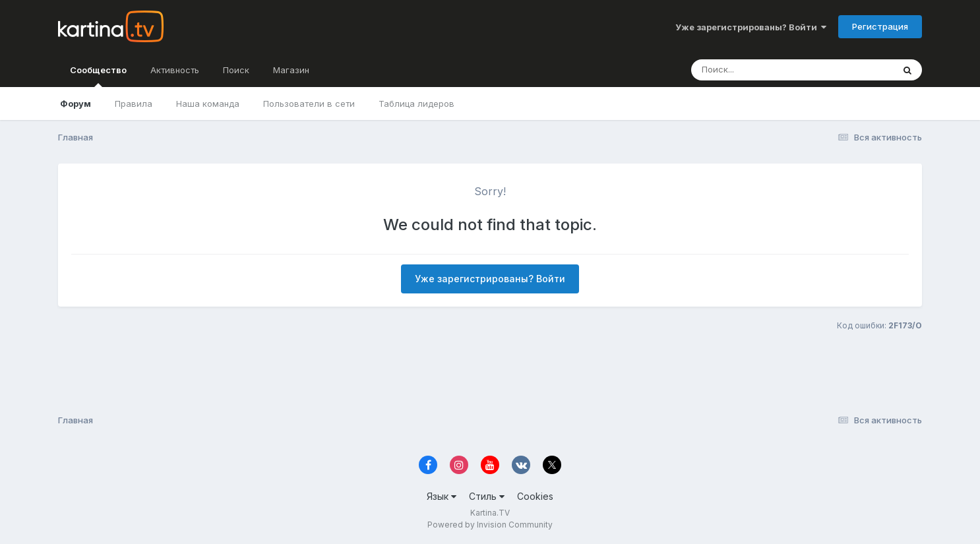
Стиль (487, 496)
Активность (175, 70)
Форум (76, 104)
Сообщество (98, 76)
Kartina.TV (490, 513)
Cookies (535, 496)
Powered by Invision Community (490, 525)
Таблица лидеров (416, 104)
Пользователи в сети (309, 104)
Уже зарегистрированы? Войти (751, 27)
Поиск (236, 70)
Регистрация (880, 26)
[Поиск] (767, 70)
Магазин (291, 70)
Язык (442, 496)
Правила (134, 104)
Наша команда (208, 104)
